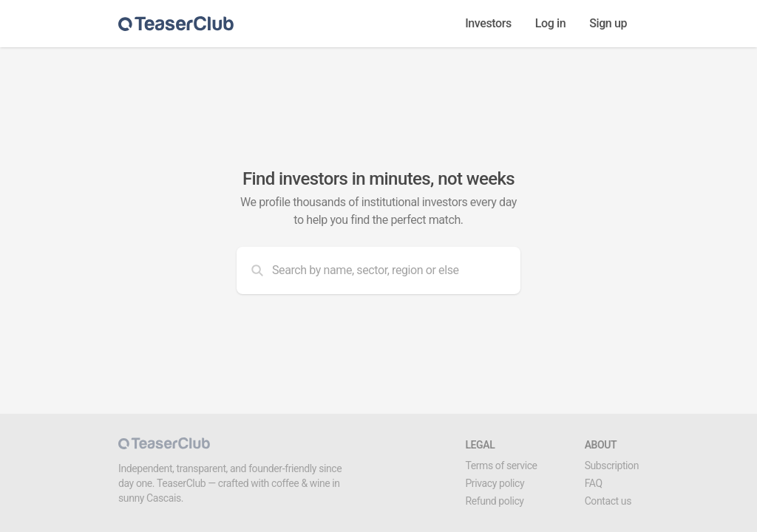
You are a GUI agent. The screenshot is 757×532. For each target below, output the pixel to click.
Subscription (612, 465)
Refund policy (494, 501)
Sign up (608, 23)
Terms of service (501, 465)
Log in (550, 23)
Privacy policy (495, 483)
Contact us (608, 501)
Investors (488, 23)
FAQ (594, 483)
